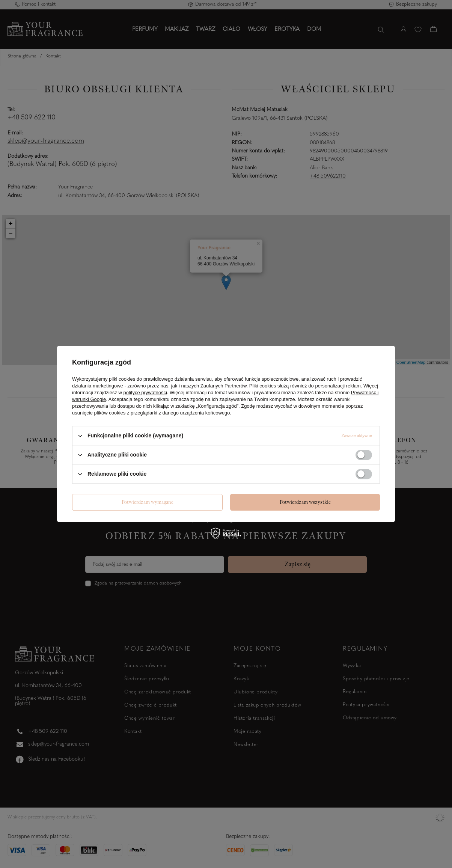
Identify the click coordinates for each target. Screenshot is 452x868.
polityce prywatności (145, 393)
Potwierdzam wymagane (148, 502)
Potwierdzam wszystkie (305, 502)
